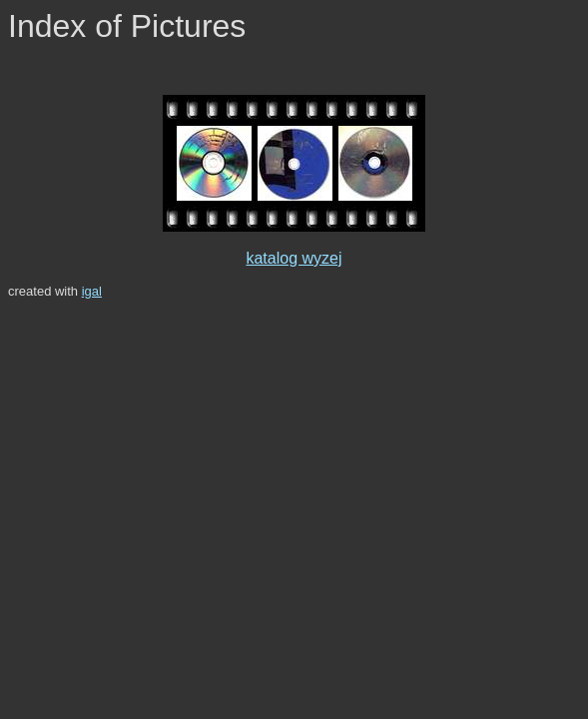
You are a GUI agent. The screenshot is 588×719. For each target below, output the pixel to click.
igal (92, 291)
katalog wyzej (294, 258)
